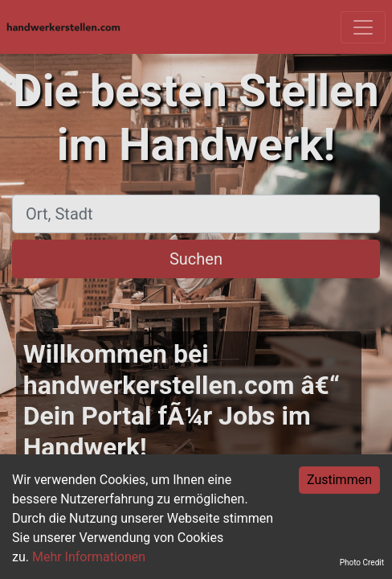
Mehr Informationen (89, 557)
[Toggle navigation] (363, 27)
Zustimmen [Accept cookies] (339, 480)
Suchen (196, 259)
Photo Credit (362, 563)
